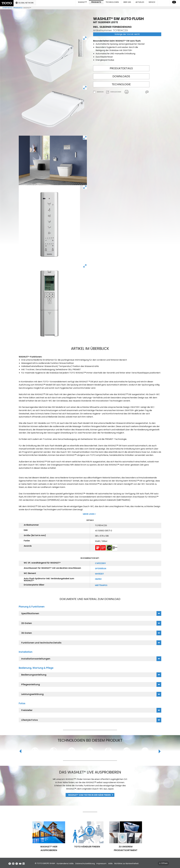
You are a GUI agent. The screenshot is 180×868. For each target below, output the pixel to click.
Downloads (121, 75)
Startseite (7, 7)
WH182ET (99, 573)
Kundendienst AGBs (68, 862)
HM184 (98, 578)
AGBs (121, 862)
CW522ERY (100, 562)
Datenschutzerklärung (90, 862)
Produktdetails (121, 67)
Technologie (121, 83)
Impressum (109, 862)
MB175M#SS (101, 584)
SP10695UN (101, 568)
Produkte (18, 7)
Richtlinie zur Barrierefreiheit (139, 862)
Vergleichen (116, 91)
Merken (100, 91)
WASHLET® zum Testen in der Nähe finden (89, 794)
